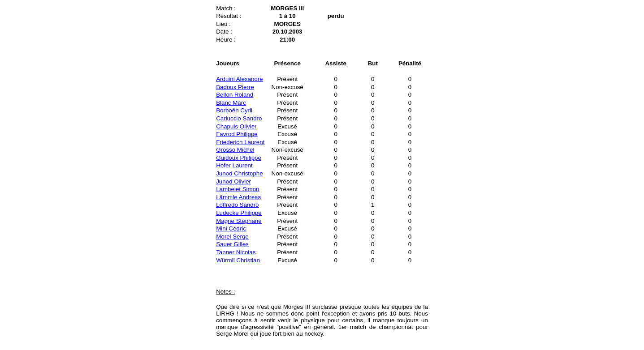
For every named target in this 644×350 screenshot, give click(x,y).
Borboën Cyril (234, 110)
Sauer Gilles (232, 244)
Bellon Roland (235, 95)
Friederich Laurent (240, 142)
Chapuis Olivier (236, 126)
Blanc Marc (231, 103)
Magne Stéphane (239, 221)
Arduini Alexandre (239, 79)
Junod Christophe (239, 173)
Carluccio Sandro (239, 118)
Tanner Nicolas (236, 252)
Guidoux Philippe (239, 158)
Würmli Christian (238, 260)
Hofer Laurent (234, 165)
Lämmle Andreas (238, 197)
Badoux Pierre (235, 87)
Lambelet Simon (238, 189)
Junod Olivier (233, 181)
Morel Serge (232, 237)
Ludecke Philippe (239, 213)
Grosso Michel (235, 150)
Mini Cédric (231, 228)
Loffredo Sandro (237, 205)
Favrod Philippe (237, 134)
